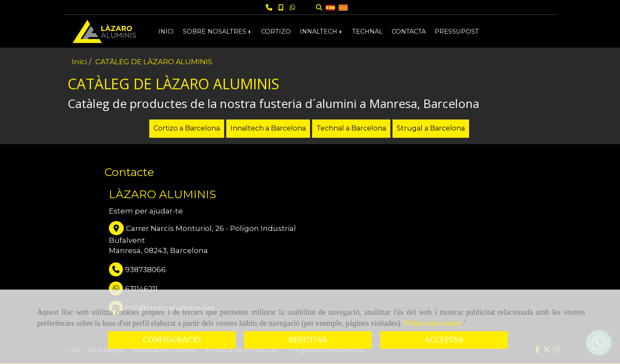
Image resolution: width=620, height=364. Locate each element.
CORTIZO (276, 31)
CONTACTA (409, 31)
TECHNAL (367, 31)
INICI (166, 31)
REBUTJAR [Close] (308, 340)
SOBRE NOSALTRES (218, 31)
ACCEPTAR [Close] (444, 340)
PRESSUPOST (457, 31)
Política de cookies (433, 323)
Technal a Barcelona (351, 128)
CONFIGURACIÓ (172, 340)
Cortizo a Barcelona (187, 128)
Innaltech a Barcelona (268, 128)
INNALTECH (321, 31)
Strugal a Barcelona (431, 128)
